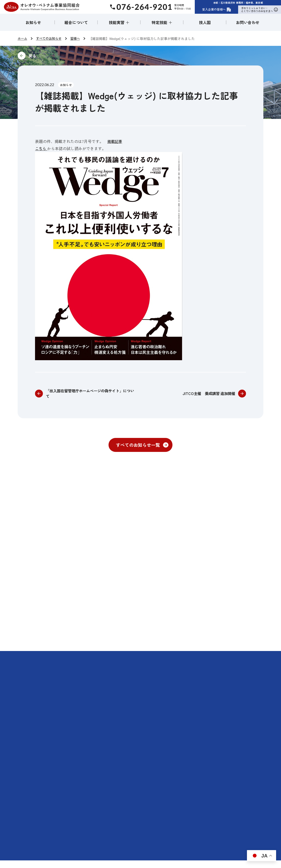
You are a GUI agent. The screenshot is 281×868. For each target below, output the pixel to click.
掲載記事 (115, 141)
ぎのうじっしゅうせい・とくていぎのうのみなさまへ (259, 9)
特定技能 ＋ (162, 22)
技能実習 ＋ (119, 22)
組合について (76, 22)
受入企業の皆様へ (217, 9)
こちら (41, 148)
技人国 (205, 22)
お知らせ (33, 22)
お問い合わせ (248, 22)
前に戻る (65, 56)
